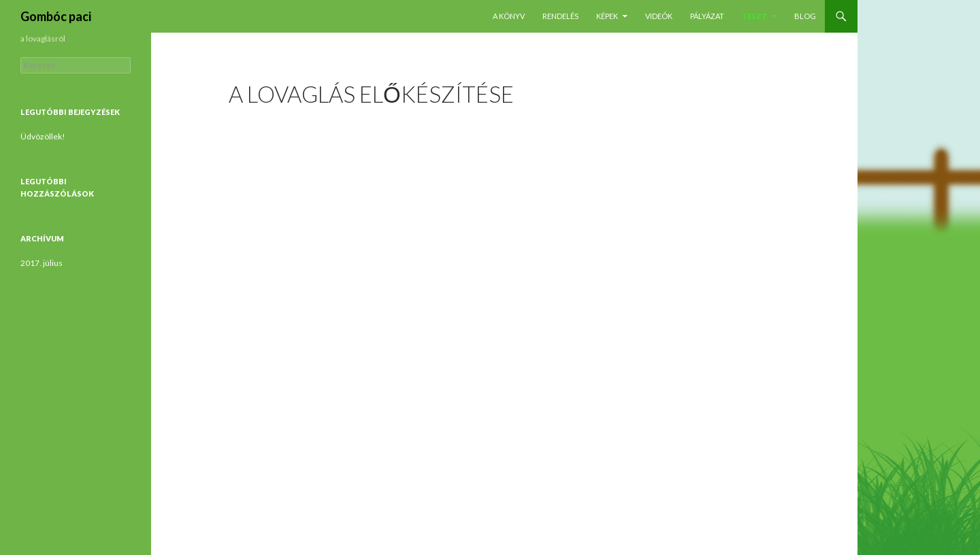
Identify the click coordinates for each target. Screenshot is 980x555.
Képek (607, 16)
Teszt (754, 16)
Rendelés (560, 16)
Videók (659, 16)
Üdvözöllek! (43, 136)
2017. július (42, 263)
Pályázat (707, 16)
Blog (805, 16)
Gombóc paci (56, 16)
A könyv (509, 16)
